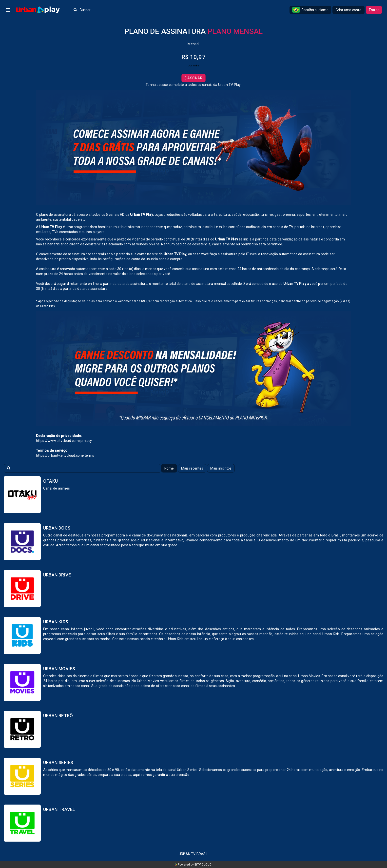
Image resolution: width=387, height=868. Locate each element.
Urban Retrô (58, 716)
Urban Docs (57, 528)
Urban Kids (56, 622)
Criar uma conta (348, 10)
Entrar (374, 10)
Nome (169, 468)
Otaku (50, 481)
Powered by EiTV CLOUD (194, 865)
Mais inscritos (221, 468)
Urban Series (58, 762)
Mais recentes (192, 468)
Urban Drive (57, 575)
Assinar (193, 78)
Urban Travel (59, 809)
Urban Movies (59, 669)
